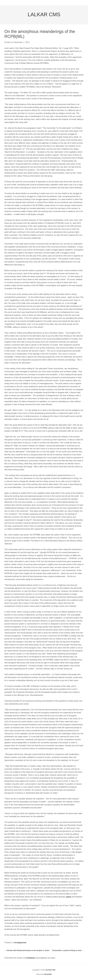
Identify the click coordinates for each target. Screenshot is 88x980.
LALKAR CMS (44, 14)
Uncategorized (20, 943)
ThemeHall (48, 974)
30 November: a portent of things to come (68, 950)
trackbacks (31, 958)
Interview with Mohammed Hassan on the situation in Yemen (27, 950)
